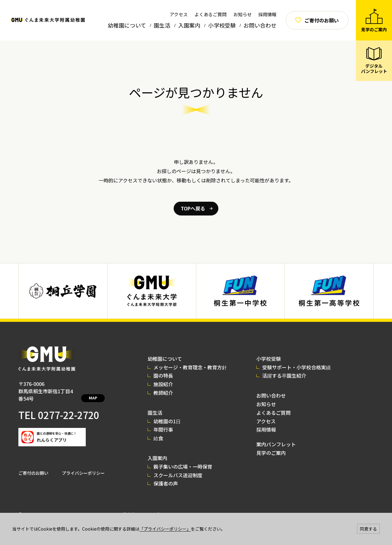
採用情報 (267, 14)
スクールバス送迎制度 (181, 475)
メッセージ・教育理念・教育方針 (193, 367)
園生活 (162, 25)
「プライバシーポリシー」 (165, 529)
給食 (161, 438)
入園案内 (189, 25)
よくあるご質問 (211, 14)
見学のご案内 (274, 453)
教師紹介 (166, 393)
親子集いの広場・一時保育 (186, 467)
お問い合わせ (260, 25)
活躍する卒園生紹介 (287, 375)
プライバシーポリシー (83, 466)
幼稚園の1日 (170, 421)
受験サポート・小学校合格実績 (300, 367)
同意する (368, 529)
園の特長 (166, 375)
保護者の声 (169, 483)
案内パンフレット (279, 444)
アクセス (179, 14)
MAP (100, 392)
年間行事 (166, 429)
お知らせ (243, 14)
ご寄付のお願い (33, 466)
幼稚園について (127, 25)
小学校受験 (222, 25)
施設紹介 (166, 384)
